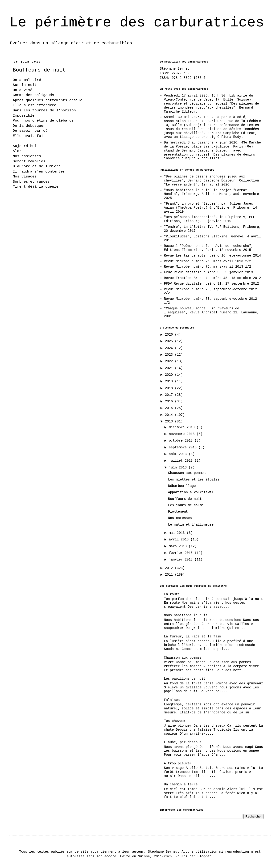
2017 (170, 395)
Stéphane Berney (175, 69)
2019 (170, 381)
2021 (170, 368)
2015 (170, 408)
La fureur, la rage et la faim (193, 636)
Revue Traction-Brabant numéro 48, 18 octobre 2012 (213, 278)
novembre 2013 (183, 434)
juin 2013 (179, 468)
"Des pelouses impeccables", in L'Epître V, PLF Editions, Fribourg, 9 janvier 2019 (210, 219)
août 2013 (179, 454)
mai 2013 (178, 533)
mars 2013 (179, 546)
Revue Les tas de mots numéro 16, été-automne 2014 (213, 256)
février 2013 (182, 553)
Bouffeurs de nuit (185, 499)
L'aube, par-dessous (183, 742)
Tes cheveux (175, 721)
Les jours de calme (186, 505)
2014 (170, 415)
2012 (170, 568)
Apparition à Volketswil (191, 492)
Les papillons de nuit (185, 679)
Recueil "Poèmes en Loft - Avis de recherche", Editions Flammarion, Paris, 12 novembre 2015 (209, 248)
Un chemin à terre (181, 784)
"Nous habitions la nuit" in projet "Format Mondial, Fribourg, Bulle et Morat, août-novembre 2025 (212, 194)
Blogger (204, 856)
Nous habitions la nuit (186, 615)
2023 (170, 355)
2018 (170, 388)
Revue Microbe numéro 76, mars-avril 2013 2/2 (208, 261)
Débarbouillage (182, 486)
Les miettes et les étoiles (194, 480)
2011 (170, 575)
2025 (170, 341)
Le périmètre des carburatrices (137, 23)
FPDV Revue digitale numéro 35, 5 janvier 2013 (209, 272)
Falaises (172, 700)
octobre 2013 (182, 441)
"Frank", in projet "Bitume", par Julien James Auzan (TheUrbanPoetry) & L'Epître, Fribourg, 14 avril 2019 (211, 208)
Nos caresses (180, 518)
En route (172, 594)
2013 (170, 421)
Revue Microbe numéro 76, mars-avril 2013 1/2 (208, 267)
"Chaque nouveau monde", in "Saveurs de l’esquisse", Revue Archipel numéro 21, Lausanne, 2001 (212, 312)
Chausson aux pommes (187, 473)
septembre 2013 (184, 447)
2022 (170, 361)
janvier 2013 (182, 560)
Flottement (178, 512)
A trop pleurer (178, 763)
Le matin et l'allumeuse (191, 525)
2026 (170, 335)
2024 (170, 348)
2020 (170, 375)
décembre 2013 (183, 427)
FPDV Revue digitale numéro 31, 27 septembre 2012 (212, 284)
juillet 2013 (182, 461)
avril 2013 (180, 539)
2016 (170, 401)
